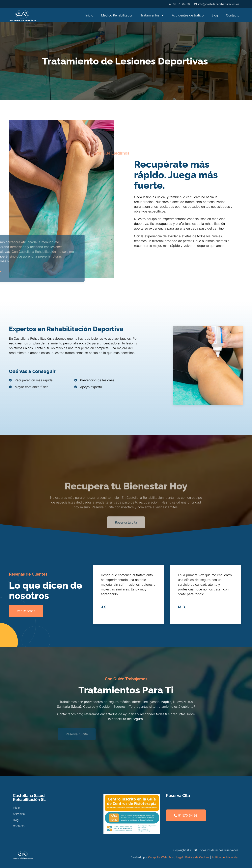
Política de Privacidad (225, 857)
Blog (215, 15)
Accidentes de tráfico (188, 15)
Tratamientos (152, 15)
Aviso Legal (176, 857)
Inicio (89, 15)
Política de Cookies (197, 857)
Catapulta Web (157, 857)
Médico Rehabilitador (117, 15)
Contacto (233, 15)
